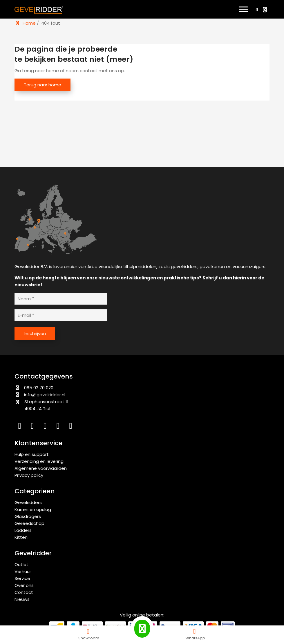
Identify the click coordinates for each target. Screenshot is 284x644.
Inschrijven (35, 333)
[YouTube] (59, 427)
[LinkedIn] (21, 427)
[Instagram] (34, 427)
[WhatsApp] (71, 427)
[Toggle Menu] (243, 9)
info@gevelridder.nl (45, 395)
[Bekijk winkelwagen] (266, 10)
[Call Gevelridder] (142, 629)
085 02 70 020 (34, 388)
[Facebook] (46, 427)
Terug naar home (42, 85)
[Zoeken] (256, 9)
